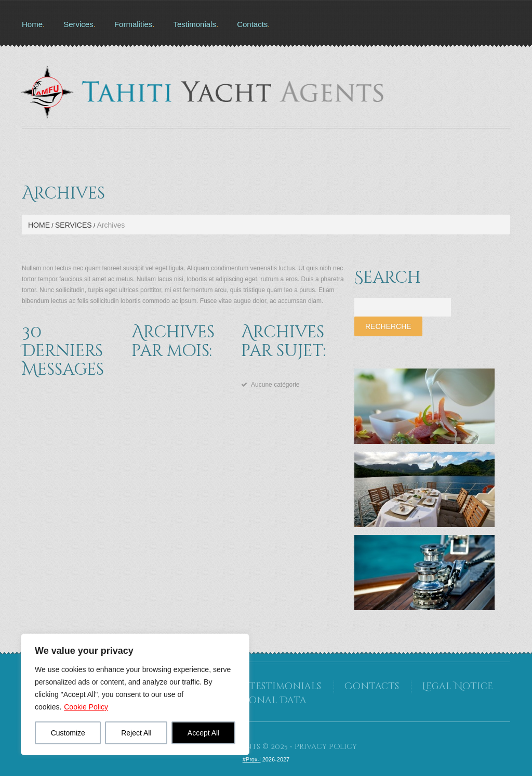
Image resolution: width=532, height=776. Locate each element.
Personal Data (266, 700)
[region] (135, 694)
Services (78, 24)
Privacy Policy (326, 747)
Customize (68, 733)
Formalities (133, 24)
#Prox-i (252, 759)
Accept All (203, 733)
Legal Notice (457, 686)
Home (32, 24)
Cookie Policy (86, 707)
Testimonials (195, 24)
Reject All (136, 733)
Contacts (252, 24)
